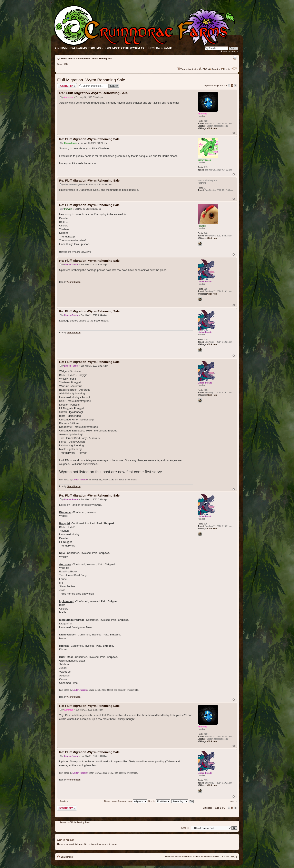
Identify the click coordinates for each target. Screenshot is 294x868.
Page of (219, 85)
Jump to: (185, 828)
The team (169, 857)
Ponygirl (68, 209)
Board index (67, 59)
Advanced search (229, 51)
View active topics (189, 69)
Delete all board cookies (188, 857)
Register (216, 69)
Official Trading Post (102, 59)
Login (227, 69)
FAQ (205, 69)
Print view (235, 58)
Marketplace (82, 59)
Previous (64, 801)
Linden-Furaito (71, 265)
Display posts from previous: (126, 801)
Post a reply (67, 86)
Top (234, 133)
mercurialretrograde (74, 185)
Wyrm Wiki (62, 64)
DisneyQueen (71, 143)
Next (232, 801)
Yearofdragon (74, 282)
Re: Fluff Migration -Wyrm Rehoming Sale (93, 93)
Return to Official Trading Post (75, 822)
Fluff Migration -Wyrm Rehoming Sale (91, 80)
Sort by (159, 801)
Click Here (212, 128)
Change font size (234, 68)
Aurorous (69, 97)
